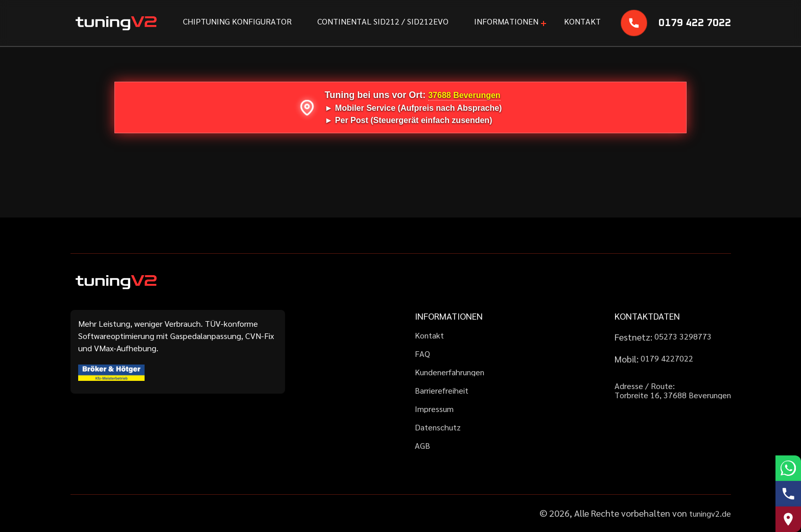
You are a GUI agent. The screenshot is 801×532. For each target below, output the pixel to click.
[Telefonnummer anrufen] (788, 494)
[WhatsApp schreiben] (788, 468)
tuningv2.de (710, 513)
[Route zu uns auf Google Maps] (788, 519)
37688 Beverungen (464, 95)
